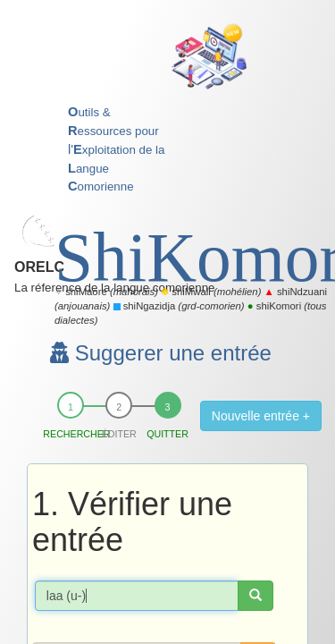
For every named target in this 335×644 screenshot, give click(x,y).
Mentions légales (197, 505)
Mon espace (128, 488)
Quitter (167, 156)
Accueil (67, 488)
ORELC (84, 23)
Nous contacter (210, 488)
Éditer (119, 156)
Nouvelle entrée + (261, 138)
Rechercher (70, 156)
